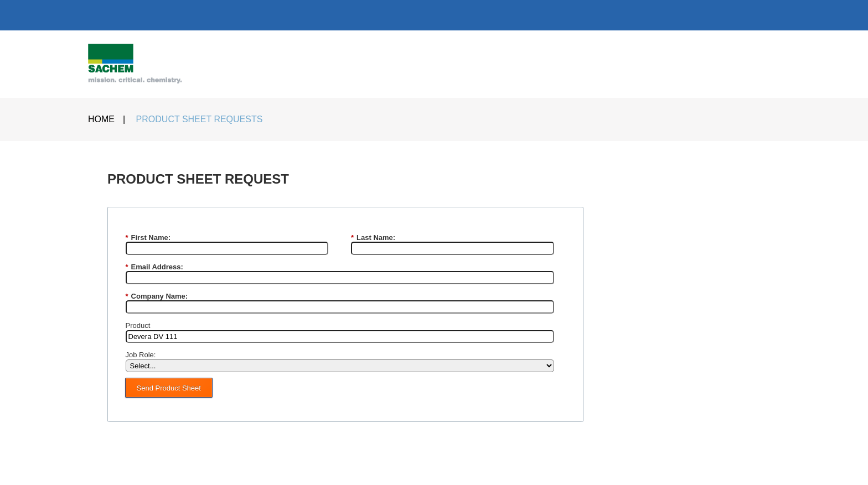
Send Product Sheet (169, 388)
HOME (101, 119)
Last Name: (373, 238)
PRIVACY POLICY (354, 466)
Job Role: (141, 355)
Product (138, 325)
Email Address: (154, 267)
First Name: (148, 238)
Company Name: (157, 296)
